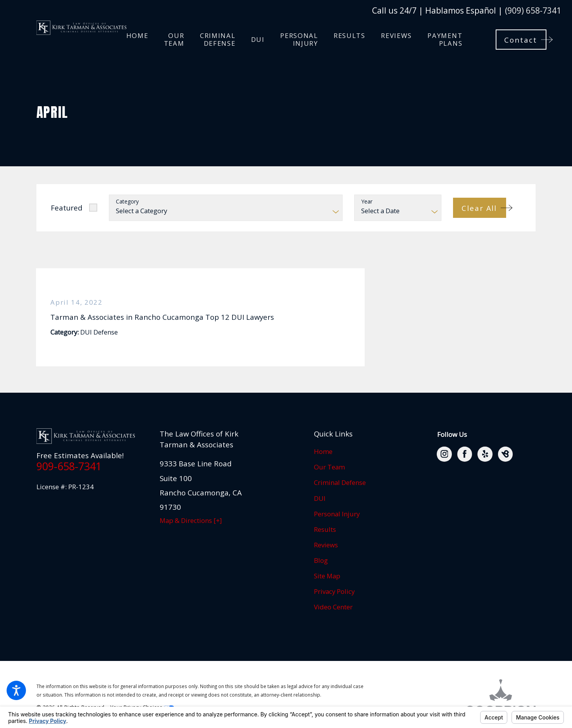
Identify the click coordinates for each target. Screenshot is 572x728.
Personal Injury (337, 514)
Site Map (327, 576)
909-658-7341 (69, 467)
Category (127, 202)
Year (367, 202)
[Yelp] (485, 454)
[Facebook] (465, 454)
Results (325, 529)
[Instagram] (444, 454)
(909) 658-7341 (533, 11)
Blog (321, 560)
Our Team (329, 467)
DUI (320, 498)
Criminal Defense (340, 482)
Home (323, 451)
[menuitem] (137, 39)
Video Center (333, 607)
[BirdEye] (505, 454)
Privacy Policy (334, 591)
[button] (16, 690)
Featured (67, 208)
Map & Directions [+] (191, 520)
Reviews (326, 545)
